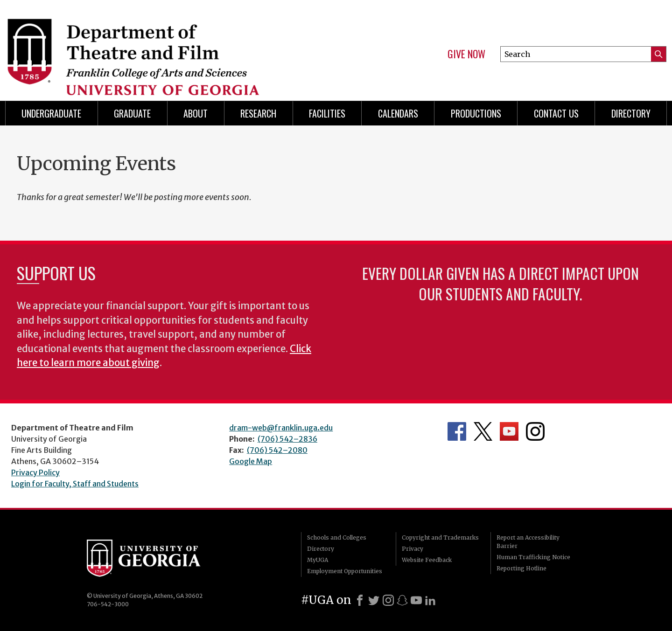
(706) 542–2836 (287, 439)
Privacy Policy (35, 472)
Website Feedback (427, 560)
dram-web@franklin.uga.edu (281, 428)
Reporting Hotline (521, 568)
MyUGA (318, 560)
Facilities (327, 113)
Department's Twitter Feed (483, 431)
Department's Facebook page (457, 431)
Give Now (466, 54)
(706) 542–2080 (277, 450)
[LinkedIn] (430, 600)
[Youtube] (416, 600)
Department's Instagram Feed (535, 431)
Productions (476, 113)
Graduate (132, 113)
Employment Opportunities (345, 571)
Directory (321, 549)
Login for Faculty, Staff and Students (75, 484)
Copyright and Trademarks (440, 537)
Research (258, 113)
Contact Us (556, 113)
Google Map (251, 461)
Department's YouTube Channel (509, 431)
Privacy (413, 549)
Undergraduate (51, 113)
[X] (374, 600)
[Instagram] (388, 600)
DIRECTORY (631, 113)
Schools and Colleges (337, 537)
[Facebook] (360, 600)
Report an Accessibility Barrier (528, 542)
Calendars (398, 113)
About (196, 113)
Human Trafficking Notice (533, 557)
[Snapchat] (402, 600)
